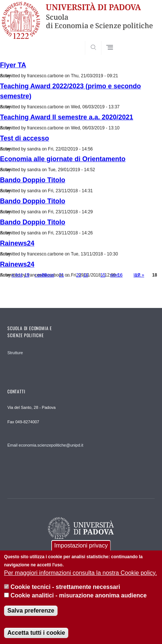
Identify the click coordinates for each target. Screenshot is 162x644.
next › (116, 275)
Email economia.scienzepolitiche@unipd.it (45, 445)
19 (27, 275)
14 (85, 275)
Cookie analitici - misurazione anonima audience (78, 596)
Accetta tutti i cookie (36, 634)
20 (44, 275)
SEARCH (141, 41)
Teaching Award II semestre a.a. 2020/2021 (67, 117)
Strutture (15, 353)
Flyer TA (13, 65)
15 (103, 275)
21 (61, 275)
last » (139, 275)
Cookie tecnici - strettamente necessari (65, 588)
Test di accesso (25, 138)
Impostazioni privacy (81, 547)
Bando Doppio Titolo (33, 180)
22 (79, 275)
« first (17, 275)
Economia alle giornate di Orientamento (63, 159)
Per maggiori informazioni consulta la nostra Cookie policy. (80, 574)
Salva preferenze (31, 612)
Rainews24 (17, 243)
